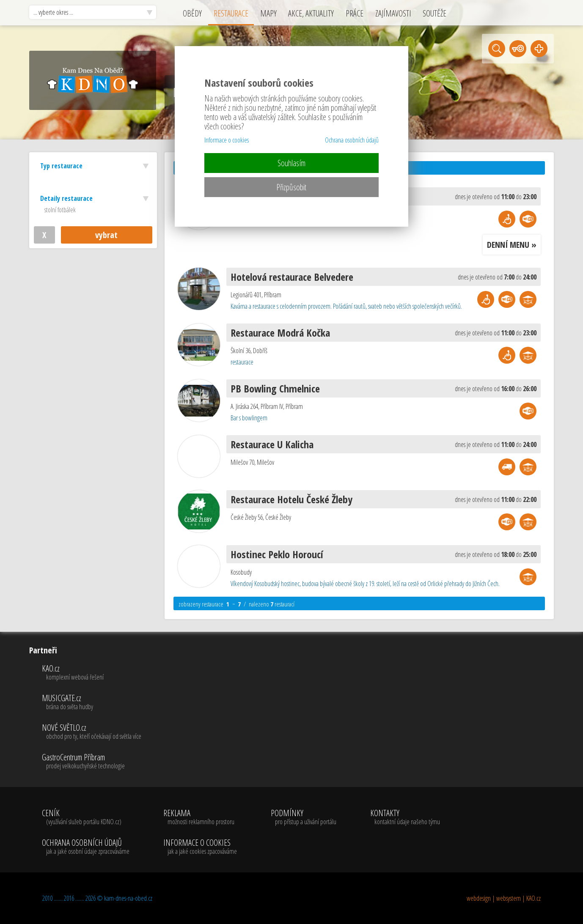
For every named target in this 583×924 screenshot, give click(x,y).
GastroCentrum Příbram (92, 762)
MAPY (268, 13)
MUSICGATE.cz (92, 702)
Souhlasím (291, 163)
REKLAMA (200, 817)
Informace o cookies (227, 140)
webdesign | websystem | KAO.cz (504, 898)
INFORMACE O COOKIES (200, 847)
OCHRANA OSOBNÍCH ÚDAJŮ (86, 847)
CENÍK (86, 817)
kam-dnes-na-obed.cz (128, 898)
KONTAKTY (405, 817)
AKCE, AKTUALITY (311, 13)
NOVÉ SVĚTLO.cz (92, 732)
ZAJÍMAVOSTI (393, 13)
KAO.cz (92, 673)
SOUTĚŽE (434, 13)
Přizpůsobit (291, 187)
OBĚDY (192, 13)
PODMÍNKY (304, 817)
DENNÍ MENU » (512, 245)
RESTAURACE (231, 13)
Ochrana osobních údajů (352, 140)
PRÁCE (355, 13)
